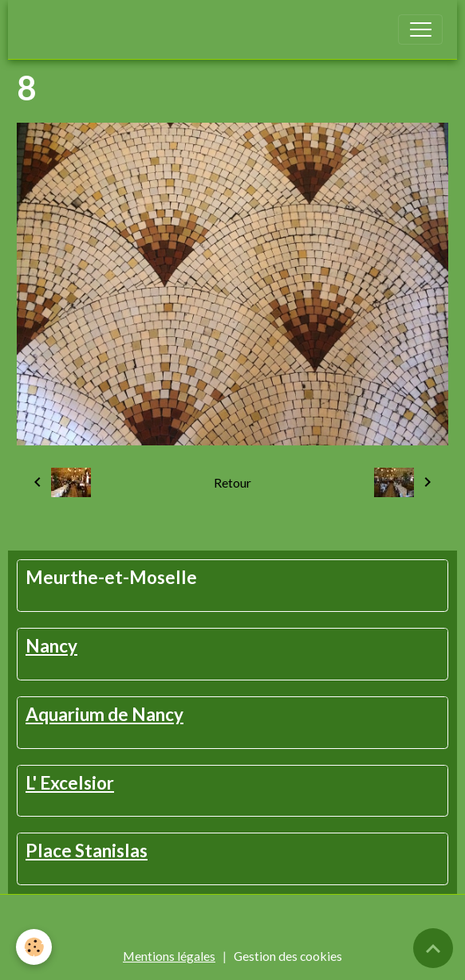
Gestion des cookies (288, 956)
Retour (232, 482)
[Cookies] (34, 947)
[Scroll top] (433, 948)
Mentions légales (169, 956)
